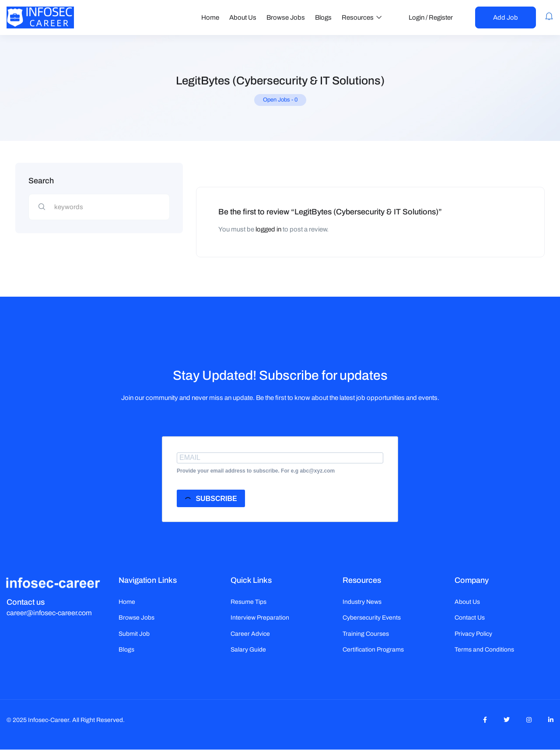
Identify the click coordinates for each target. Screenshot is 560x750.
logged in (268, 229)
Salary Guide (248, 650)
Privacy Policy (473, 634)
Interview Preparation (260, 618)
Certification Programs (373, 650)
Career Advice (250, 634)
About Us (243, 18)
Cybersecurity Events (372, 618)
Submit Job (134, 634)
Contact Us (470, 618)
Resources (362, 18)
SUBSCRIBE (210, 500)
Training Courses (366, 634)
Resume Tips (248, 602)
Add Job (506, 18)
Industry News (362, 602)
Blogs (323, 18)
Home (210, 18)
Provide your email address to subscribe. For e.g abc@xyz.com (256, 471)
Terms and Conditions (484, 650)
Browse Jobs (286, 18)
